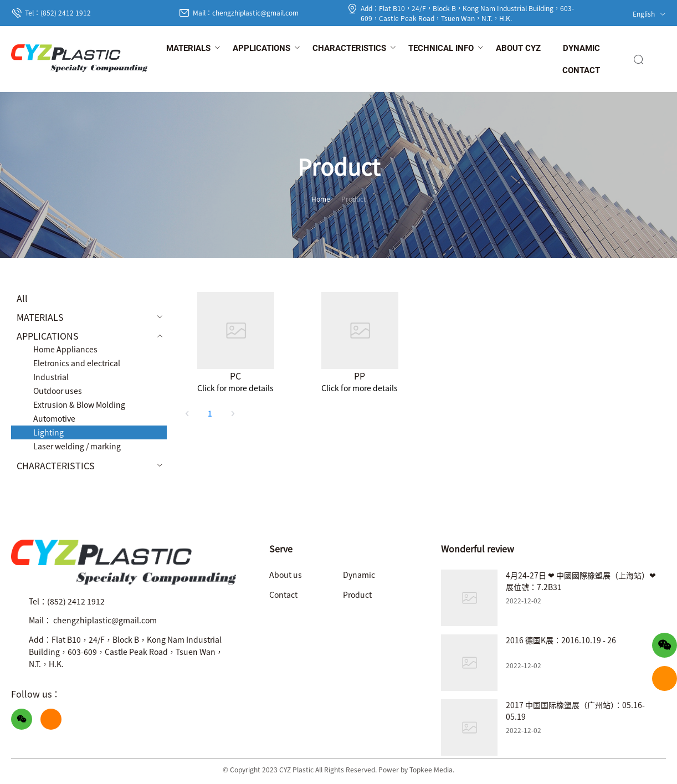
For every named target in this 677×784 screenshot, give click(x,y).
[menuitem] (188, 49)
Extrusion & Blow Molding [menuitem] (79, 404)
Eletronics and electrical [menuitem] (77, 363)
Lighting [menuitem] (48, 432)
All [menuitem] (22, 298)
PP (360, 376)
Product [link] (354, 199)
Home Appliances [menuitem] (65, 349)
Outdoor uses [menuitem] (58, 391)
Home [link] (321, 199)
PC (235, 376)
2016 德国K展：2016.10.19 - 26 (561, 640)
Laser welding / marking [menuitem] (77, 446)
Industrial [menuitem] (51, 377)
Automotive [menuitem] (54, 418)
